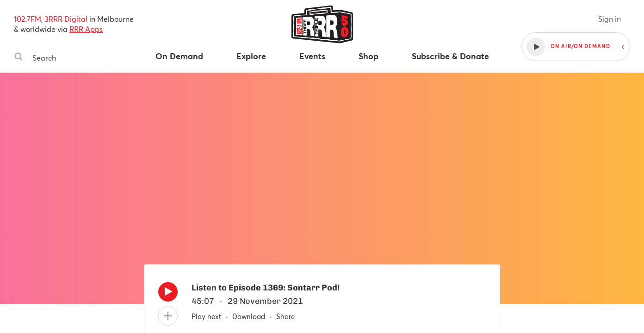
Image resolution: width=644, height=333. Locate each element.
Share (285, 316)
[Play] (168, 294)
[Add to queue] (168, 316)
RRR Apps (86, 29)
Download (249, 316)
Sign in (610, 19)
